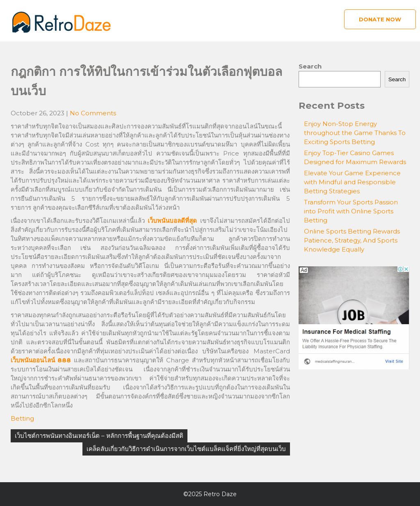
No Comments (93, 113)
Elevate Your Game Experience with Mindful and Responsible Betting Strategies (352, 182)
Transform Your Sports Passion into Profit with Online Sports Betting (351, 211)
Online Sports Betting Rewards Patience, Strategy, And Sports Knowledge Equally (352, 240)
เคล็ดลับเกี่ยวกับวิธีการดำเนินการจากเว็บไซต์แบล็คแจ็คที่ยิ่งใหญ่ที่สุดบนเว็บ (186, 449)
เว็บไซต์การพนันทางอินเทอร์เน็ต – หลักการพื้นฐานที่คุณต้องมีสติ (99, 436)
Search (310, 66)
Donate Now (380, 19)
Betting (22, 418)
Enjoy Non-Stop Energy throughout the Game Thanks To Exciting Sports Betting (355, 133)
